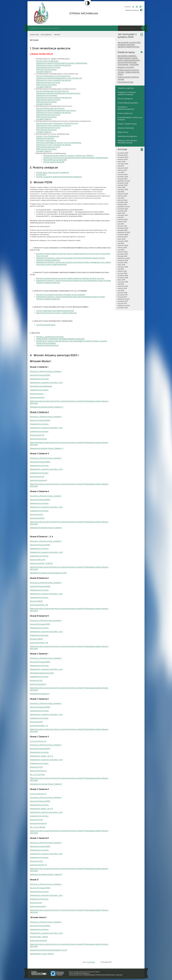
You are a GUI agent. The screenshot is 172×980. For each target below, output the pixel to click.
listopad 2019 (122, 256)
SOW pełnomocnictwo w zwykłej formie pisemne (54, 65)
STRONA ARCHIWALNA (84, 13)
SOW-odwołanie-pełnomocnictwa (48, 82)
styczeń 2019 (122, 273)
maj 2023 (121, 166)
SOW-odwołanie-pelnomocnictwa (48, 67)
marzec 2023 (122, 170)
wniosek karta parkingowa (46, 325)
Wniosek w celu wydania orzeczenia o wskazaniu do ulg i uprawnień (61, 295)
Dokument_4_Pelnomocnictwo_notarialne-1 (46, 371)
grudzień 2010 (123, 308)
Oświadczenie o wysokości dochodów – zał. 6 (46, 382)
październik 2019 (124, 258)
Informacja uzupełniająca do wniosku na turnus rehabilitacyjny (59, 143)
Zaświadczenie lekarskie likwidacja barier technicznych (56, 110)
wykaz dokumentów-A (38, 480)
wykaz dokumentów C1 (38, 684)
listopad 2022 (122, 179)
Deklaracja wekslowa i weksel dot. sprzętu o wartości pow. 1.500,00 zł (68, 155)
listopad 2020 (123, 230)
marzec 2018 (122, 288)
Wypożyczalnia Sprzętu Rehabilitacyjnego (127, 142)
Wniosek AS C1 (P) (36, 680)
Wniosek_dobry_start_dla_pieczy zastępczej (52, 172)
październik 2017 (124, 299)
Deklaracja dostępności (127, 136)
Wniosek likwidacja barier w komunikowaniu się (53, 76)
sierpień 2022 (123, 185)
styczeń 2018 (122, 293)
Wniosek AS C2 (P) (36, 722)
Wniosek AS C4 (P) (36, 820)
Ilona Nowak (91, 962)
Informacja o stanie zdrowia (46, 140)
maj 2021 (121, 217)
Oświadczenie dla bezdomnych (47, 345)
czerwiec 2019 (123, 267)
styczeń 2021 (122, 226)
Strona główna (46, 34)
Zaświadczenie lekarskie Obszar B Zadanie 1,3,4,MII (48, 573)
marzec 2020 (122, 248)
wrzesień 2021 (123, 209)
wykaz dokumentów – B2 (39, 605)
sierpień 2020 (123, 237)
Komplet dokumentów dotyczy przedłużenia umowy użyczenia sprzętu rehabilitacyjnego (76, 158)
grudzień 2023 (123, 153)
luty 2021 (121, 224)
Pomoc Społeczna (125, 113)
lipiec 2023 (122, 162)
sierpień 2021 (122, 211)
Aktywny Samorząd (126, 128)
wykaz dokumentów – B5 (39, 643)
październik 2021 (124, 207)
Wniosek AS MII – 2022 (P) (39, 937)
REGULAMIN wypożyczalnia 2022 (55, 160)
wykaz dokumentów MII (38, 940)
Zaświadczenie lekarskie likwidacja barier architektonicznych (58, 93)
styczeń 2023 (123, 174)
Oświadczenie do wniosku (39, 379)
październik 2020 (124, 232)
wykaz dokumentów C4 (38, 823)
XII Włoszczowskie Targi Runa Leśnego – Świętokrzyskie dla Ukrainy (128, 72)
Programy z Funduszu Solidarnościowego (127, 93)
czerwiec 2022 (123, 189)
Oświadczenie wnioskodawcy (47, 95)
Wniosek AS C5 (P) (36, 861)
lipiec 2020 (122, 239)
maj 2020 (121, 243)
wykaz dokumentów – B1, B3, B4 (41, 563)
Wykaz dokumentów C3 (38, 771)
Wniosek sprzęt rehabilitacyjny (47, 61)
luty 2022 (121, 198)
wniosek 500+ (41, 175)
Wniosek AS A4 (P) (36, 514)
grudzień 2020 (123, 228)
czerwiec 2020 (123, 241)
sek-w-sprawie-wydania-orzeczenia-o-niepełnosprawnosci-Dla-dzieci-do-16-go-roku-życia (72, 278)
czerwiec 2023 (123, 164)
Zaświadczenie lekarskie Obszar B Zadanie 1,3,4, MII (48, 950)
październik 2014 (124, 305)
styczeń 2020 (123, 252)
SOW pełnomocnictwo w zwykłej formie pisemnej (54, 97)
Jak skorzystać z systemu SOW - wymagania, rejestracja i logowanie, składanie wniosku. (129, 44)
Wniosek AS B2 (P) (36, 601)
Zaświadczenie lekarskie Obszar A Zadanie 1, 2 (47, 407)
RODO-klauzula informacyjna (46, 69)
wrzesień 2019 (123, 260)
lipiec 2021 (121, 213)
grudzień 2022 (123, 177)
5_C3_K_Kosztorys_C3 (38, 741)
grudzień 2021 (123, 202)
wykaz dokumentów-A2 (38, 439)
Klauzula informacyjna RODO (40, 375)
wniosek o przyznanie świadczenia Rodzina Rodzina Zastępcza (59, 177)
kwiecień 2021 (123, 219)
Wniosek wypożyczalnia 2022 (54, 162)
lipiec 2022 (121, 187)
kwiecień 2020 (123, 245)
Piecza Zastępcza (125, 99)
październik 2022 (124, 181)
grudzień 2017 (123, 295)
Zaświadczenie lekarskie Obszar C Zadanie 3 (46, 784)
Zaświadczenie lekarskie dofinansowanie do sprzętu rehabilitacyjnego (62, 63)
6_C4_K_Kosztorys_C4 (38, 794)
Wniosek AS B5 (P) (36, 639)
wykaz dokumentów (37, 397)
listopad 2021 (122, 204)
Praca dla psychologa (125, 82)
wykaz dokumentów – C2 (39, 725)
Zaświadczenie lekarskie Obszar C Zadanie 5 (46, 874)
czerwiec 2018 (123, 282)
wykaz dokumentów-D (38, 906)
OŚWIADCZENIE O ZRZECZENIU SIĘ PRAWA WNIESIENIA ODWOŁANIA (60, 339)
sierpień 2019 (122, 263)
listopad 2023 (123, 155)
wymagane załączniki (44, 72)
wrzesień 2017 (123, 301)
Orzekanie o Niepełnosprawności (126, 108)
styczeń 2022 (122, 200)
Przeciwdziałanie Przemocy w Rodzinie (130, 119)
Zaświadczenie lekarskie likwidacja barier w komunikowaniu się (59, 78)
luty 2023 (121, 172)
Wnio (38, 278)
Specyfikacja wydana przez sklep (42, 673)
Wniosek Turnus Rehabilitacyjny (48, 136)
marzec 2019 (122, 271)
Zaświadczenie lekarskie (45, 138)
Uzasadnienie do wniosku (39, 390)
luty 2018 (121, 290)
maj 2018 (121, 284)
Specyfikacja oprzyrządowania (41, 386)
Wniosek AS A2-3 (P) (37, 435)
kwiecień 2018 (123, 286)
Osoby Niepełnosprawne (128, 103)
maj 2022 (121, 192)
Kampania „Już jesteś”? (126, 67)
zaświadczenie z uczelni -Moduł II (42, 954)
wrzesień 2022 (123, 183)
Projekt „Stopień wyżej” (127, 124)
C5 (46, 865)
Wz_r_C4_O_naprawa (38, 827)
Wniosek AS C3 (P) (36, 767)
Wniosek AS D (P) (36, 903)
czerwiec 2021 (123, 215)
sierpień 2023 (123, 159)
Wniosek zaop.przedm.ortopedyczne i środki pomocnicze (57, 123)
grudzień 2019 (123, 254)
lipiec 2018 (121, 280)
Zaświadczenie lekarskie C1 (40, 694)
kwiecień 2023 (123, 168)
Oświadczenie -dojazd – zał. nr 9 (41, 756)
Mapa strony (123, 132)
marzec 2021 (122, 222)
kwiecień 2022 (123, 194)
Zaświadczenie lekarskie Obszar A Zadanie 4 (46, 528)
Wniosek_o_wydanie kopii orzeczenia (50, 337)
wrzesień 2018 (123, 278)
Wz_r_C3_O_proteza (37, 774)
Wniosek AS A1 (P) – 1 (37, 394)
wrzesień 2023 (123, 157)
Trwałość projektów (126, 88)
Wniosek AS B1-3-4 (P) (38, 560)
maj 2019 (121, 269)
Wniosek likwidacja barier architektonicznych (52, 91)
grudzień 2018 (123, 275)
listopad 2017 (122, 297)
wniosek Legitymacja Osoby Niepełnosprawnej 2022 (55, 311)
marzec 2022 (122, 196)
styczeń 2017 (122, 303)
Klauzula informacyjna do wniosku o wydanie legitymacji (56, 313)
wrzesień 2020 (123, 235)
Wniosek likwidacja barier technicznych (50, 108)
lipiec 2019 (121, 265)
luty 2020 (121, 250)
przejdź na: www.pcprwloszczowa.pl (45, 28)
